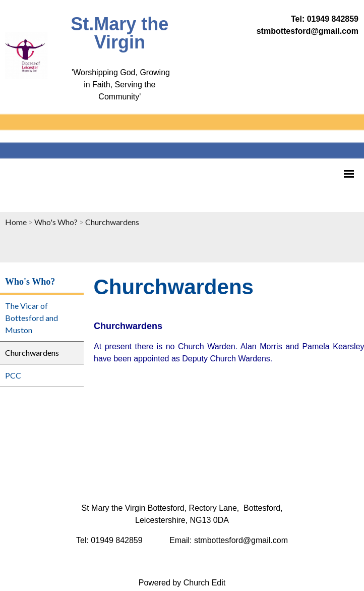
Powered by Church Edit (182, 583)
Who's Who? (56, 222)
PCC (13, 375)
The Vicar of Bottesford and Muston (32, 318)
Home (16, 222)
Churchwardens (112, 222)
